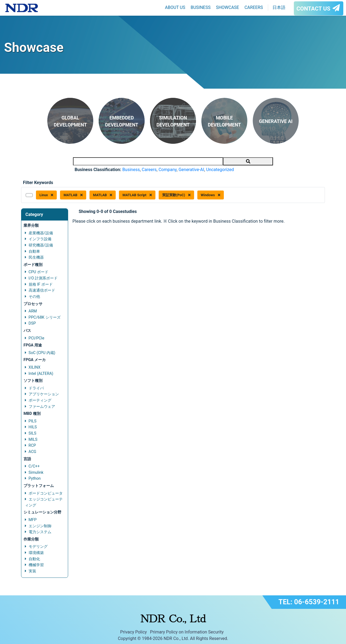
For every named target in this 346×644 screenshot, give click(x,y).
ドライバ (36, 388)
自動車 (34, 251)
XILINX (35, 367)
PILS (33, 421)
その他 (34, 297)
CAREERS (254, 7)
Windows (211, 195)
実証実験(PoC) (176, 195)
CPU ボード (39, 272)
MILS (33, 440)
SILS (33, 433)
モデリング (38, 547)
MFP (33, 520)
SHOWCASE (228, 7)
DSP (32, 323)
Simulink (36, 473)
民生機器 (36, 257)
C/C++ (34, 466)
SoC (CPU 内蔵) (42, 353)
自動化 (34, 559)
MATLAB (73, 195)
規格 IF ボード (41, 284)
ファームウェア (42, 407)
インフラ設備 (40, 239)
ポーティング (40, 400)
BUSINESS (201, 7)
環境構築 (36, 553)
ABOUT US (175, 7)
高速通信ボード (42, 290)
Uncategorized (220, 170)
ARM (33, 311)
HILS (33, 427)
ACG (32, 452)
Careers (149, 170)
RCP (32, 446)
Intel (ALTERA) (41, 374)
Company (167, 170)
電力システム (40, 532)
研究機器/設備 (41, 245)
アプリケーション (44, 394)
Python (35, 478)
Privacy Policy (134, 632)
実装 (32, 571)
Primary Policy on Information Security (187, 632)
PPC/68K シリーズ (45, 317)
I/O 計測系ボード (43, 278)
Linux (46, 195)
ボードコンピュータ (46, 493)
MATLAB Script (137, 195)
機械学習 (36, 565)
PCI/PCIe (36, 338)
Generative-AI (191, 170)
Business (131, 170)
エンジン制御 (40, 526)
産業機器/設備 (41, 233)
